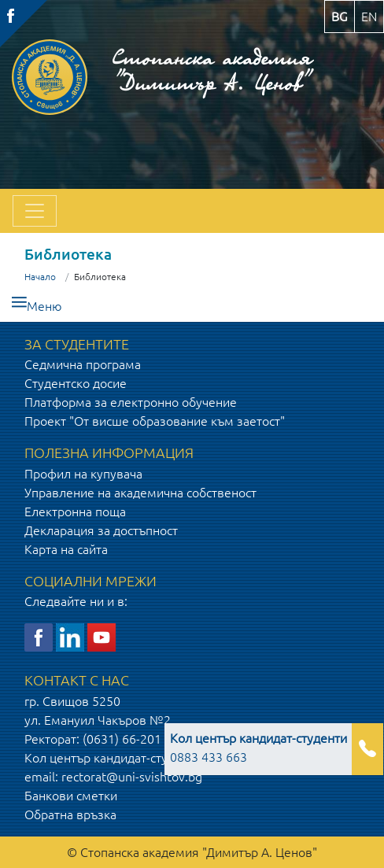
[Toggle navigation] (35, 211)
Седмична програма (83, 364)
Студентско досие (76, 383)
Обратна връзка (70, 814)
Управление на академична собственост (140, 493)
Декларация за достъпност (101, 530)
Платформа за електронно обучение (131, 402)
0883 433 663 (258, 748)
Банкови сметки (71, 796)
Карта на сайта (66, 549)
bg (340, 17)
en (369, 17)
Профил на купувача (83, 474)
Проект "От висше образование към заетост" (155, 421)
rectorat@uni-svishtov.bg (132, 777)
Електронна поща (75, 512)
